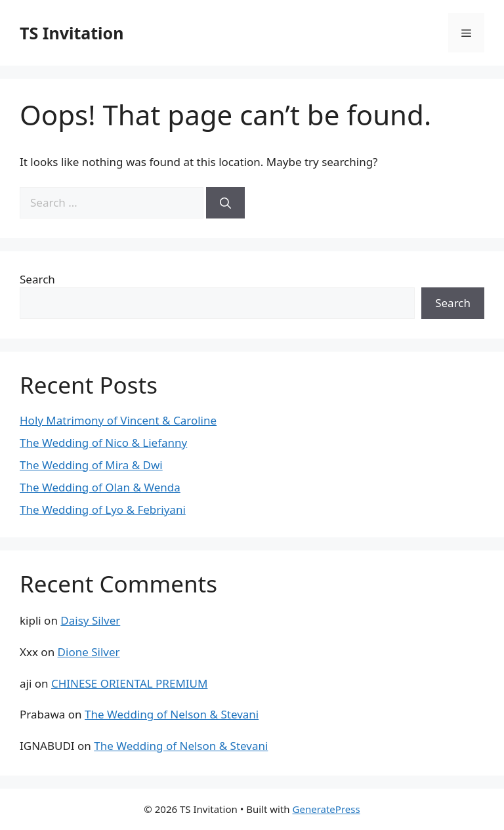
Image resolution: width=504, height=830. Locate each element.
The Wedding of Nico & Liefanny (103, 443)
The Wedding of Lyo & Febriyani (103, 509)
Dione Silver (89, 652)
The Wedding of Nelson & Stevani (172, 714)
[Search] (225, 203)
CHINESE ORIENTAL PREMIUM (129, 683)
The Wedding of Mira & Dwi (91, 465)
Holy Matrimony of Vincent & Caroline (118, 420)
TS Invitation (72, 33)
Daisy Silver (90, 620)
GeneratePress (326, 809)
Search (37, 279)
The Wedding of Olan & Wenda (100, 487)
